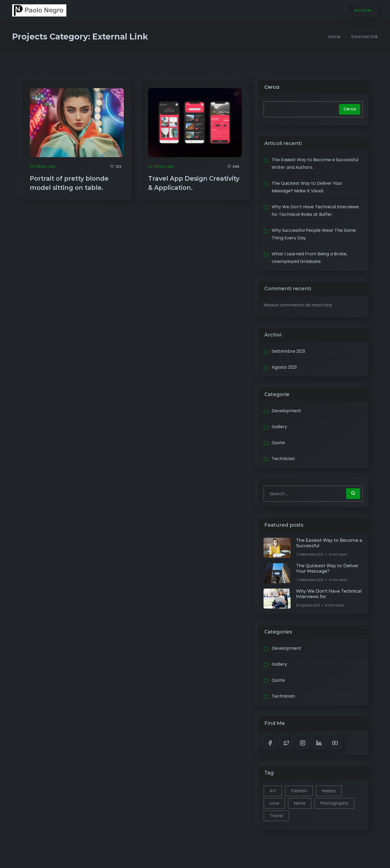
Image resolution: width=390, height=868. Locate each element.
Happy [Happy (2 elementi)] (329, 791)
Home (334, 37)
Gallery (279, 427)
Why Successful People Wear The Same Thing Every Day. (314, 234)
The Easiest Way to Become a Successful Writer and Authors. (315, 164)
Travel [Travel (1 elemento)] (276, 816)
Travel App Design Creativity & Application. (194, 183)
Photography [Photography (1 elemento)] (334, 803)
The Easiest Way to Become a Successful (329, 543)
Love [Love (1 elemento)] (274, 803)
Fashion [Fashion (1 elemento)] (299, 791)
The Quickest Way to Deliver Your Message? (327, 568)
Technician (283, 459)
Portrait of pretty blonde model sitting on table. (69, 183)
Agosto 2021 (284, 367)
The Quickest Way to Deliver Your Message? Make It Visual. (307, 187)
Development (286, 411)
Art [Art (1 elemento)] (273, 791)
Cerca (272, 87)
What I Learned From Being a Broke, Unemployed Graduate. (309, 258)
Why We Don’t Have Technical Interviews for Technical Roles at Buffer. (315, 211)
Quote (278, 443)
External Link (43, 166)
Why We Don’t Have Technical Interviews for (329, 594)
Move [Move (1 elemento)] (300, 803)
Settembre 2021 (288, 351)
